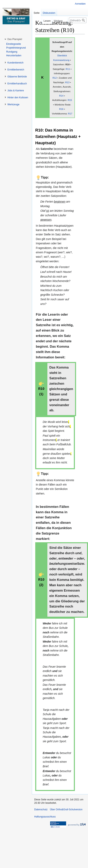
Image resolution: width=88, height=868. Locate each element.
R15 (70, 100)
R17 (70, 114)
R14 (61, 96)
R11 (68, 69)
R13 (67, 82)
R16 (61, 109)
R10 (67, 64)
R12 (55, 78)
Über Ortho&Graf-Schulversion (66, 809)
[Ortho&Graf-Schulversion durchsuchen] (78, 20)
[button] (15, 39)
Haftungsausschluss (45, 817)
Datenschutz (41, 809)
